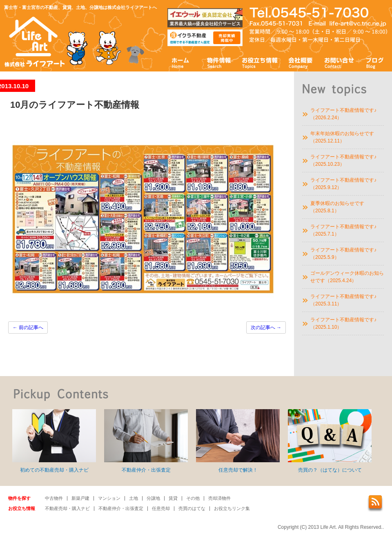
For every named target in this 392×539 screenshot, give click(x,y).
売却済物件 (219, 498)
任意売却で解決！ (238, 441)
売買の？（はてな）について (330, 441)
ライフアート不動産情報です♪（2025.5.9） (343, 254)
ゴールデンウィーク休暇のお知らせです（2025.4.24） (347, 277)
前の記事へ (28, 327)
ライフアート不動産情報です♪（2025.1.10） (343, 323)
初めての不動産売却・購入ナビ (54, 441)
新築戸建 (80, 498)
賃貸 (173, 498)
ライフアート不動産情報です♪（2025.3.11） (343, 300)
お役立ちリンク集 (232, 508)
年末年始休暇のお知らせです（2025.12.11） (342, 137)
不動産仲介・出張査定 (146, 441)
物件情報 (218, 62)
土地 (134, 498)
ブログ (375, 62)
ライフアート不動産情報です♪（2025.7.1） (343, 230)
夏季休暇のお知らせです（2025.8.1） (337, 207)
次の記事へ (266, 327)
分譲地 (153, 498)
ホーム (181, 62)
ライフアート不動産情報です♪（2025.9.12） (343, 184)
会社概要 (301, 62)
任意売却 (161, 508)
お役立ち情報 (260, 62)
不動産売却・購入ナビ (67, 508)
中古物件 (54, 498)
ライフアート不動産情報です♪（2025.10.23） (343, 160)
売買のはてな (192, 508)
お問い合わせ (339, 62)
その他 (193, 498)
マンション (109, 498)
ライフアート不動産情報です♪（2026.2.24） (343, 114)
